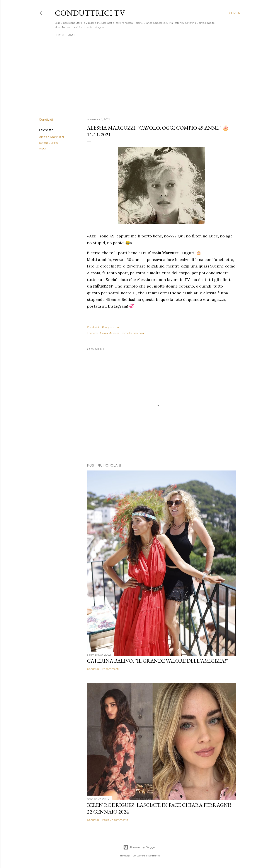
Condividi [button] (46, 120)
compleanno (49, 143)
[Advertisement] (139, 76)
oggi (43, 148)
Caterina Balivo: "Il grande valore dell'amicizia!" (157, 661)
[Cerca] (234, 13)
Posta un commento (115, 820)
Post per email (111, 327)
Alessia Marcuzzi (51, 137)
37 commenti (111, 669)
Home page (66, 35)
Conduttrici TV (90, 13)
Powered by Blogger (139, 847)
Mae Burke (153, 855)
